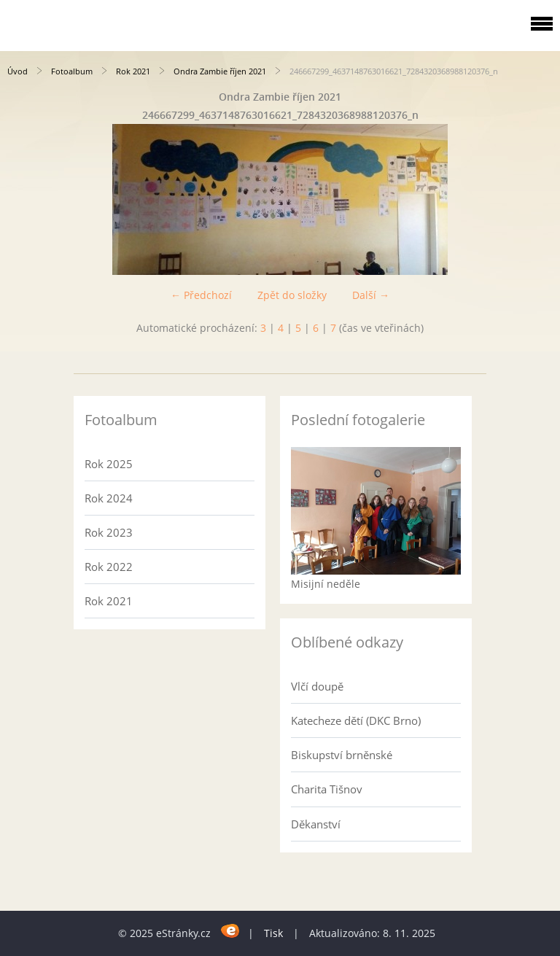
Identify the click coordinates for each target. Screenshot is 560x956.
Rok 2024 (109, 498)
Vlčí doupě (317, 686)
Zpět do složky (292, 295)
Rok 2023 (109, 532)
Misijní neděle (326, 584)
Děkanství (316, 824)
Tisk (273, 933)
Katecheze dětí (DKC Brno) (356, 720)
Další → (371, 295)
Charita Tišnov (327, 789)
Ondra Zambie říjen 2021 (220, 71)
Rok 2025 (109, 464)
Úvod (17, 71)
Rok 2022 (109, 567)
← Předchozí (201, 295)
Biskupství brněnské (342, 755)
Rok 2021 (133, 71)
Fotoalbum (72, 71)
